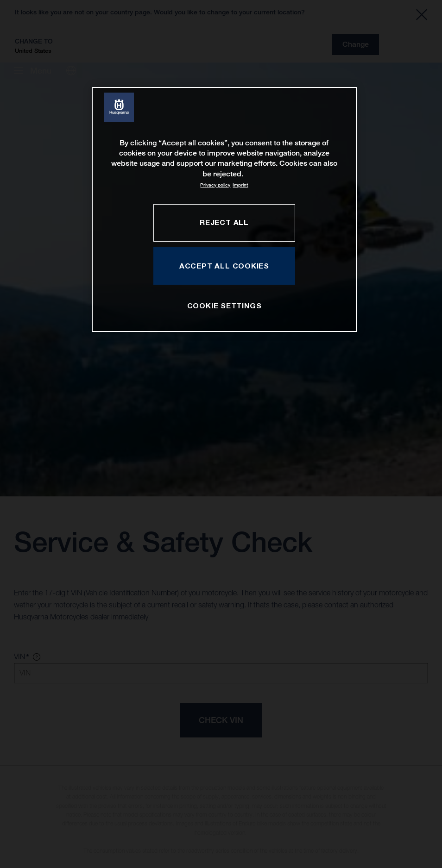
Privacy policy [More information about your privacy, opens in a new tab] (215, 185)
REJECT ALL (224, 222)
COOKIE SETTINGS (224, 306)
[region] (224, 209)
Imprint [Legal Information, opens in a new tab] (240, 185)
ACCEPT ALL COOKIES (224, 266)
